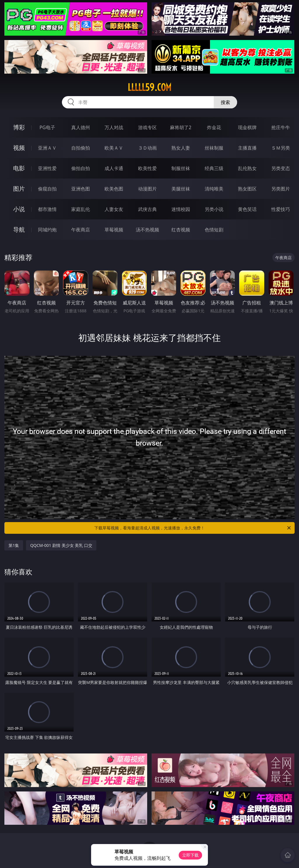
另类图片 (281, 189)
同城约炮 (47, 230)
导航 (19, 229)
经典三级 (214, 168)
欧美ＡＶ (114, 148)
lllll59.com (149, 87)
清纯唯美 (214, 189)
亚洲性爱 (47, 168)
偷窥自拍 (47, 189)
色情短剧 (214, 230)
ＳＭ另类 (281, 148)
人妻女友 (114, 209)
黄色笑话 (247, 209)
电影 (19, 168)
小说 (19, 209)
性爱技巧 (281, 209)
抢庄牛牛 (281, 127)
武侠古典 (147, 209)
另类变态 (281, 168)
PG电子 (47, 127)
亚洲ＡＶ (47, 148)
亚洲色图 (81, 189)
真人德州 (81, 127)
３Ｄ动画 (147, 148)
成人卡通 (114, 168)
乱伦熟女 (247, 168)
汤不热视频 (147, 230)
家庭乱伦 (81, 209)
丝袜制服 (214, 148)
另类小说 (214, 209)
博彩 (19, 127)
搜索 (225, 102)
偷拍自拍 (81, 168)
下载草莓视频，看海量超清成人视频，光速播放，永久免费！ (193, 528)
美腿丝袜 (181, 189)
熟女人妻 (181, 148)
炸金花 (214, 127)
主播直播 (247, 148)
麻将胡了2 (181, 127)
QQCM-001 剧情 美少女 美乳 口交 (61, 545)
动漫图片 (147, 189)
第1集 (14, 545)
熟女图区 (247, 189)
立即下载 (190, 855)
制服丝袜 (181, 168)
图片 (19, 189)
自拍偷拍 (81, 148)
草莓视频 (114, 230)
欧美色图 (114, 189)
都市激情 (47, 209)
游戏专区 (147, 127)
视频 (19, 148)
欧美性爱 (147, 168)
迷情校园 (181, 209)
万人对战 (114, 127)
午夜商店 (81, 230)
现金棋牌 (247, 127)
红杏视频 (181, 230)
